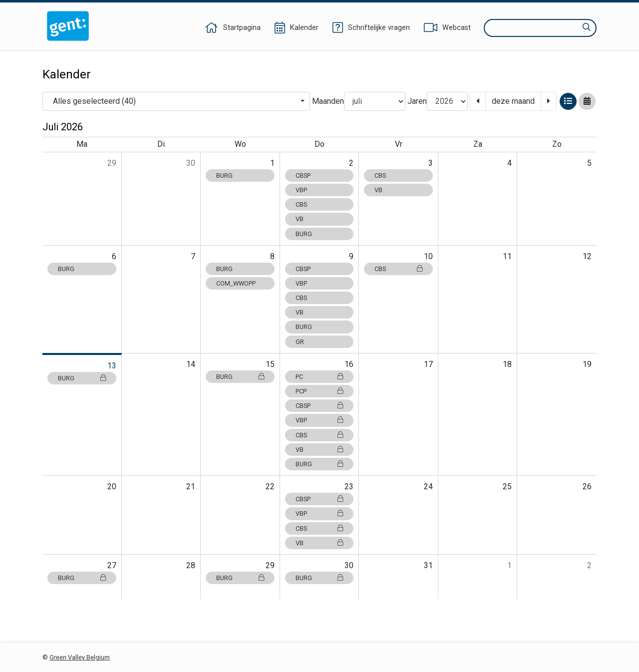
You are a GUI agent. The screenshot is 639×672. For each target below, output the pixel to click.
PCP (319, 391)
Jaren (417, 101)
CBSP (303, 175)
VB (300, 219)
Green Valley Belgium (80, 657)
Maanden (328, 101)
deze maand (513, 101)
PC (319, 377)
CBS (301, 204)
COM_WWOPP (236, 283)
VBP (301, 190)
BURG (224, 175)
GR (300, 342)
